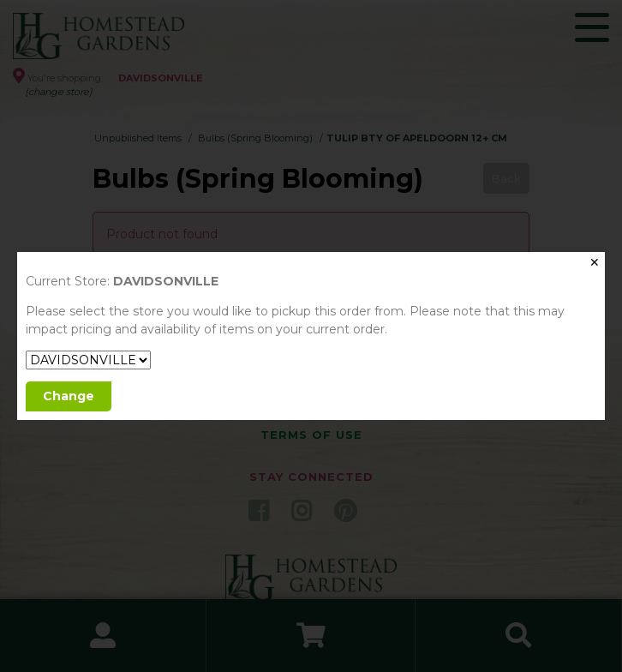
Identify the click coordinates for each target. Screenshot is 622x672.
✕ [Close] (595, 262)
